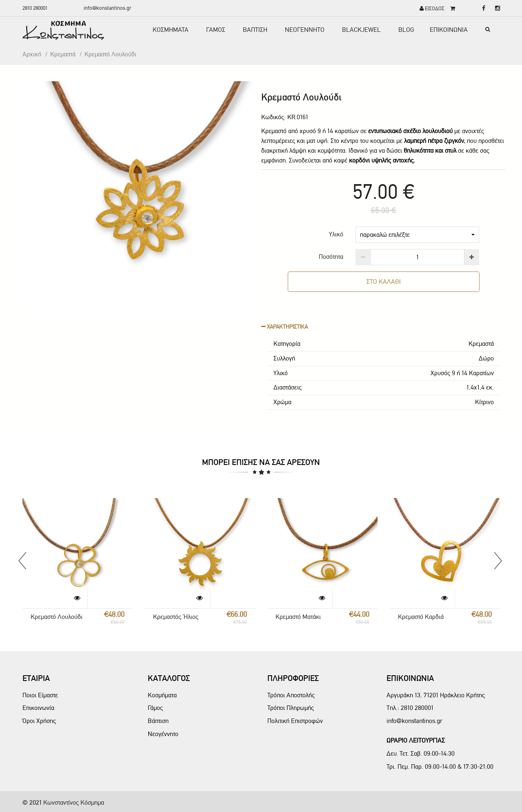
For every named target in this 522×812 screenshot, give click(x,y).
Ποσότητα (331, 257)
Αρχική (32, 54)
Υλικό (336, 234)
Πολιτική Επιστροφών (295, 721)
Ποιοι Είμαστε (40, 695)
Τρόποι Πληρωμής (291, 708)
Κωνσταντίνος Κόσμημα (74, 802)
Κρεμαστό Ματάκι (298, 617)
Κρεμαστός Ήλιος (176, 617)
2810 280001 (35, 8)
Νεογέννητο (163, 734)
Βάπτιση (158, 721)
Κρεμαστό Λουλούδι (57, 617)
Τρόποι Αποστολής (291, 695)
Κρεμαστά (63, 54)
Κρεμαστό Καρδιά (421, 617)
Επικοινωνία (38, 708)
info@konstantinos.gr (108, 8)
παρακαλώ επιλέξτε (417, 235)
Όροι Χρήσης (39, 721)
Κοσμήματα (162, 695)
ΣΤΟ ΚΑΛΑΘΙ (383, 281)
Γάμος (155, 708)
